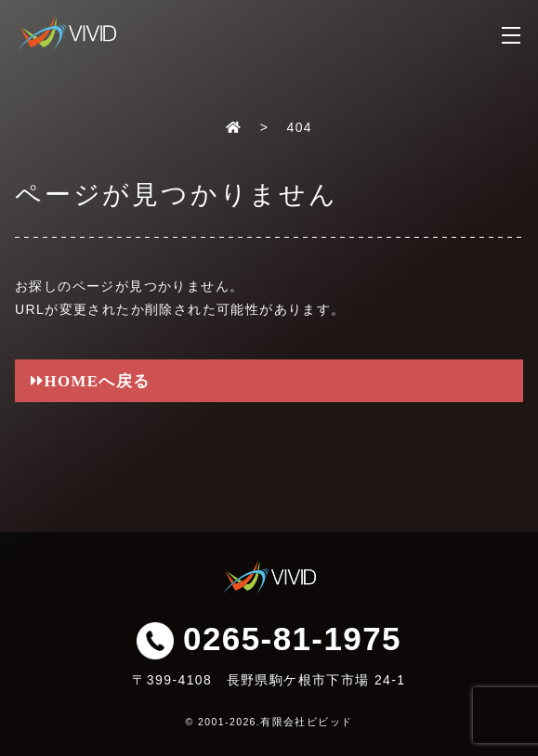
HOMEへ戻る (98, 380)
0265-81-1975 (269, 639)
